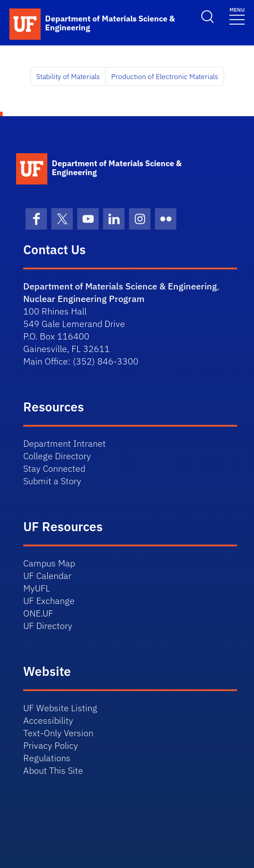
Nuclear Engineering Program (84, 299)
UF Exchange (49, 601)
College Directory (57, 456)
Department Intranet (65, 443)
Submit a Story (52, 481)
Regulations (47, 758)
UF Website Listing (60, 708)
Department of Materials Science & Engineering (120, 286)
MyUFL (37, 588)
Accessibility (48, 720)
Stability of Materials (68, 76)
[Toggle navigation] (237, 15)
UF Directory (48, 626)
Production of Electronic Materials (165, 76)
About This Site (53, 770)
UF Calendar (47, 576)
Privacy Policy (51, 745)
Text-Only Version (58, 733)
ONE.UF (38, 613)
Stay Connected (54, 468)
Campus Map (49, 563)
